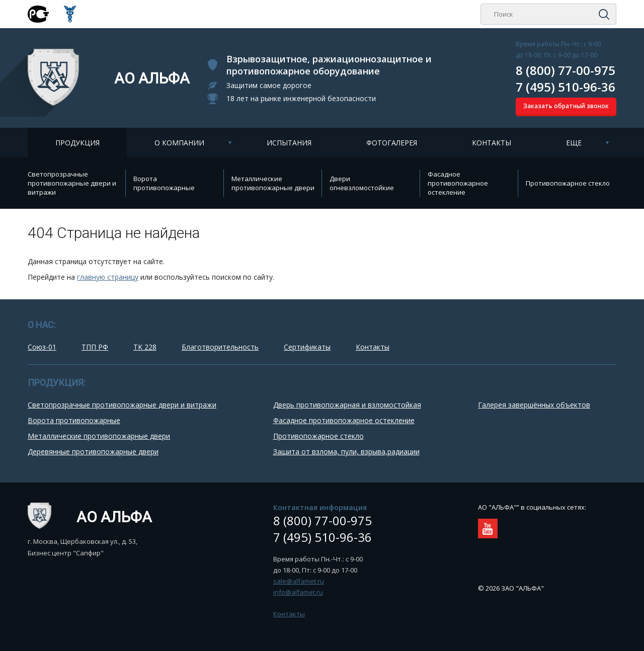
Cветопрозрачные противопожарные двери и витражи (72, 183)
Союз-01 (42, 347)
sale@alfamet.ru (299, 581)
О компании (179, 143)
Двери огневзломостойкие (362, 183)
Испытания (289, 143)
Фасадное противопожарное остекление (458, 183)
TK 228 (145, 347)
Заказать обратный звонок (566, 106)
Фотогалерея (392, 143)
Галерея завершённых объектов (534, 405)
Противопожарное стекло (568, 183)
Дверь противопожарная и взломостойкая (347, 405)
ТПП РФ (95, 347)
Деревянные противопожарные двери (93, 452)
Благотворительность (220, 347)
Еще (574, 143)
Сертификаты (307, 347)
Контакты (492, 143)
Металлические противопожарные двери (273, 183)
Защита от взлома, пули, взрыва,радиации (346, 452)
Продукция (77, 143)
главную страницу (108, 277)
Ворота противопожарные (164, 183)
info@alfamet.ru (298, 592)
